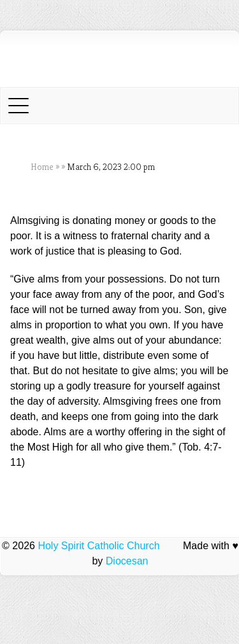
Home (42, 167)
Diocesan (127, 561)
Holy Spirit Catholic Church (98, 546)
